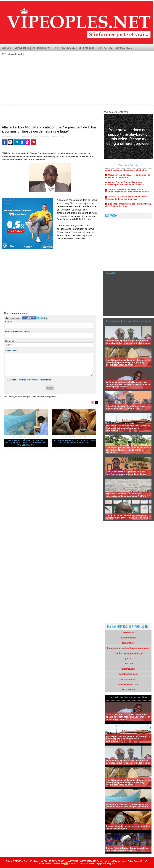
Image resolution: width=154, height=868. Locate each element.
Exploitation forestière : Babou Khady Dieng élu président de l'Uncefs (128, 206)
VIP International (12, 54)
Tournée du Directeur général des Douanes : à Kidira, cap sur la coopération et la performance (128, 428)
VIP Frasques (86, 48)
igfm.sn (128, 658)
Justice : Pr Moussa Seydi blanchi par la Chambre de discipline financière (126, 199)
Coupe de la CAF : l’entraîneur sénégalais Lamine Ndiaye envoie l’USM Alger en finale (127, 517)
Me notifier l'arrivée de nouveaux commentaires (30, 380)
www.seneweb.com (128, 684)
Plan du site (59, 863)
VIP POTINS (105, 48)
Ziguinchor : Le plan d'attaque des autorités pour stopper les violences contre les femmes (128, 342)
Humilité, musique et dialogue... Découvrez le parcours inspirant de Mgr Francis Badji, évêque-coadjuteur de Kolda (128, 362)
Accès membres (46, 863)
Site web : (9, 341)
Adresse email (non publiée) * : (19, 331)
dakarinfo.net (128, 643)
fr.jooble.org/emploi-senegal (128, 653)
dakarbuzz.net (128, 638)
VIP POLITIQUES (65, 48)
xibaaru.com (128, 690)
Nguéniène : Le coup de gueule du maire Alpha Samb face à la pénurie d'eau (126, 407)
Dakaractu (128, 632)
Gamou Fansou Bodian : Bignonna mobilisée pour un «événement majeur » (125, 184)
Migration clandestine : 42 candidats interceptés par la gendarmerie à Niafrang (126, 495)
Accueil (7, 48)
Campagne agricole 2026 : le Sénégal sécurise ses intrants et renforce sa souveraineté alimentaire (128, 450)
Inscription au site (87, 863)
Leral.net (128, 664)
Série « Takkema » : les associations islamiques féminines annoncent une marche (127, 191)
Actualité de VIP (42, 48)
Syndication (73, 863)
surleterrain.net (128, 679)
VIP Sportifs (22, 48)
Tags (98, 863)
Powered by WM (108, 863)
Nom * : (8, 322)
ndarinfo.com (128, 669)
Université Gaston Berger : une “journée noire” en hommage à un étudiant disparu (126, 473)
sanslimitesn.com (128, 674)
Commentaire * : (12, 351)
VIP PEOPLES (124, 48)
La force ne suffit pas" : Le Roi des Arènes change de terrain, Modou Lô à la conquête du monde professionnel (128, 384)
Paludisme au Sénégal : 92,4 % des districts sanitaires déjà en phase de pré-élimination (26, 443)
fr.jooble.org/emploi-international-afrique (128, 648)
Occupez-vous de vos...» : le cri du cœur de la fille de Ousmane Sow (74, 442)
